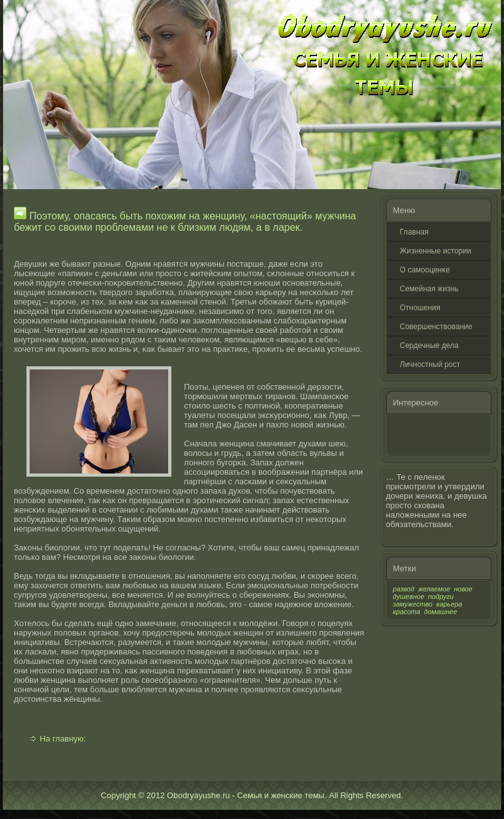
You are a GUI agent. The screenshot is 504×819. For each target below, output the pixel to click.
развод (404, 589)
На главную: (63, 739)
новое (463, 589)
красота (407, 612)
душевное (409, 596)
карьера (450, 604)
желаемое (434, 589)
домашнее (440, 612)
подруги (441, 596)
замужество (413, 604)
